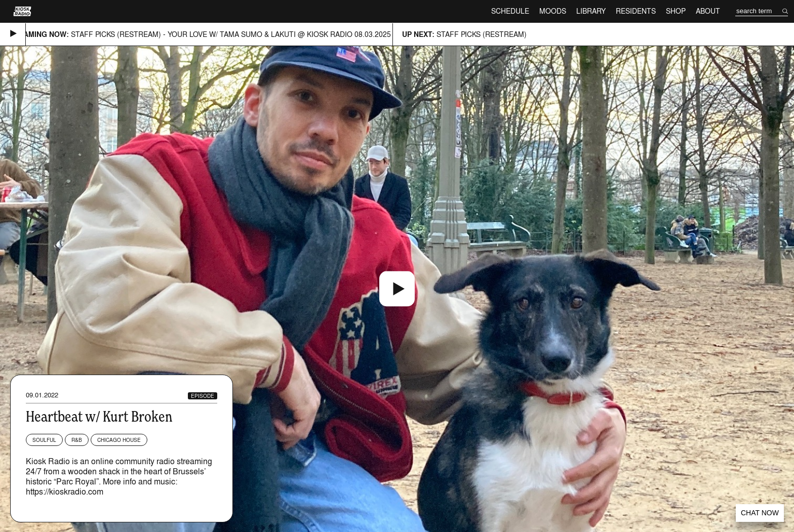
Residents (636, 11)
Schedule (510, 11)
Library (591, 11)
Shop (676, 11)
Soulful (44, 440)
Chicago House (119, 440)
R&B (77, 440)
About (708, 11)
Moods (553, 11)
